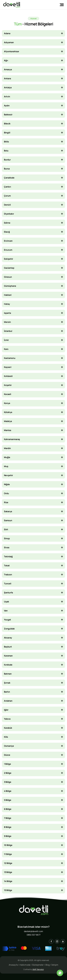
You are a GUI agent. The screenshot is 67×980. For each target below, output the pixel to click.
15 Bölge (8, 890)
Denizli (7, 205)
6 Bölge (8, 809)
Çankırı (7, 187)
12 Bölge (8, 863)
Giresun (8, 277)
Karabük (8, 728)
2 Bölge (8, 773)
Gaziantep (9, 268)
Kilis (6, 737)
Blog (48, 965)
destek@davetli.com (33, 931)
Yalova (7, 719)
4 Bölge (8, 791)
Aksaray (8, 638)
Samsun (8, 520)
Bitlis (6, 142)
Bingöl (7, 133)
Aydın (7, 106)
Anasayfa (13, 965)
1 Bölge (7, 764)
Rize (6, 502)
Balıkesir (8, 115)
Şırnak (7, 683)
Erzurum (8, 250)
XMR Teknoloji (38, 969)
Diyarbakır (9, 214)
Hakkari (8, 295)
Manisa (8, 430)
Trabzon (8, 575)
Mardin (7, 448)
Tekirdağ (8, 556)
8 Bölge (8, 827)
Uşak (7, 602)
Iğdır (6, 710)
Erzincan (8, 241)
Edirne (7, 223)
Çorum (7, 196)
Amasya (8, 69)
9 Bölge (8, 836)
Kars (6, 349)
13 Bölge (8, 872)
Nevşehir (8, 475)
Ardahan (8, 701)
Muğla (7, 457)
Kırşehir (8, 385)
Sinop (7, 538)
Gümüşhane (10, 286)
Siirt (6, 529)
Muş (6, 466)
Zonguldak (9, 629)
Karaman (8, 656)
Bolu (6, 151)
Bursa (7, 169)
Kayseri (8, 367)
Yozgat (7, 620)
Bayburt (8, 647)
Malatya (8, 421)
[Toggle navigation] (61, 5)
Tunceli (8, 584)
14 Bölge (8, 881)
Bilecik (7, 124)
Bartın (7, 692)
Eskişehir (9, 259)
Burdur (7, 160)
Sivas (7, 547)
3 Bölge (8, 782)
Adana (7, 33)
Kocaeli (8, 394)
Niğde (7, 484)
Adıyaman (9, 42)
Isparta (7, 313)
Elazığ (7, 232)
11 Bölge (8, 854)
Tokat (7, 566)
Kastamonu (10, 358)
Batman (8, 674)
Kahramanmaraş (12, 439)
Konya (7, 403)
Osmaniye (9, 746)
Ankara (7, 78)
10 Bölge (8, 845)
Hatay (7, 304)
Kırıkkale (8, 665)
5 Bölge (8, 800)
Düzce (7, 755)
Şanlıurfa (8, 593)
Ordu (6, 493)
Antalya (8, 87)
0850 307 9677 (34, 935)
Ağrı (6, 60)
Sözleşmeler (38, 965)
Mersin (7, 322)
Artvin (7, 97)
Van (6, 611)
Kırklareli (8, 376)
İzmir (6, 340)
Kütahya (8, 412)
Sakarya (8, 511)
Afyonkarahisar (12, 51)
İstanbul (8, 331)
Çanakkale (9, 178)
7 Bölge (8, 818)
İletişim (55, 965)
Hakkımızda (25, 965)
